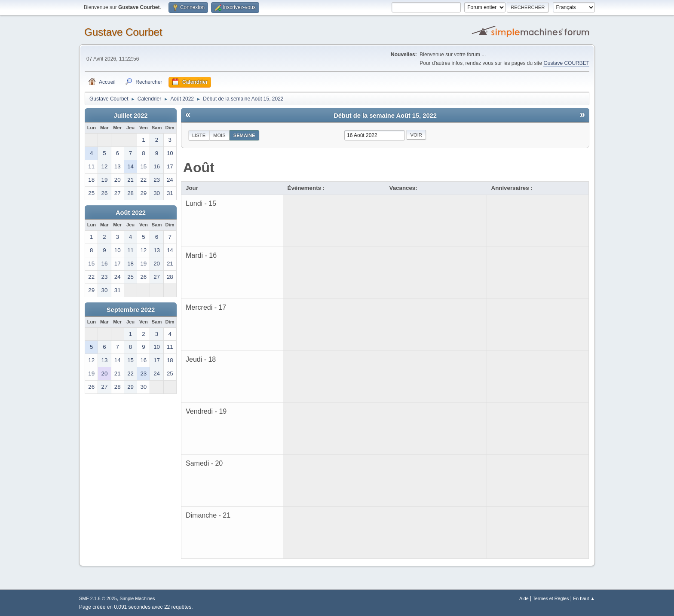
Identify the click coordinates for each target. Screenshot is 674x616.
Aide (524, 598)
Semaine (244, 135)
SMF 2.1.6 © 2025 (98, 598)
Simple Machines (137, 598)
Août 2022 (131, 213)
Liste (199, 135)
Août (199, 168)
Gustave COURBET (566, 63)
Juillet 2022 (130, 116)
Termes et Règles (551, 598)
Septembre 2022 (131, 310)
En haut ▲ (584, 598)
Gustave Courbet (123, 32)
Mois (219, 135)
